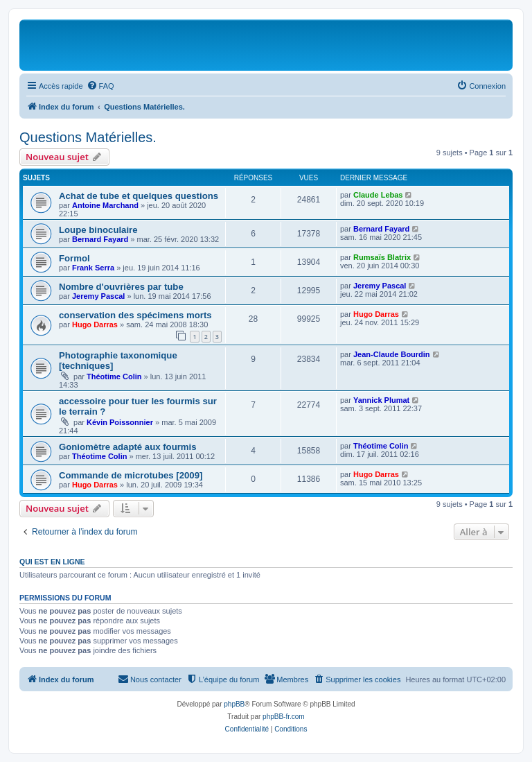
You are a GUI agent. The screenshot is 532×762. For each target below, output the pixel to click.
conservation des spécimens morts (135, 315)
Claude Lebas (378, 195)
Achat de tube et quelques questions (139, 196)
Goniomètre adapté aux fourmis (128, 447)
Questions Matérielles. (88, 137)
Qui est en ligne (52, 562)
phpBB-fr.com (284, 717)
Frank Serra (93, 268)
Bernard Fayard (100, 239)
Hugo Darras (95, 324)
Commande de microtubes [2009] (131, 475)
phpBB (234, 704)
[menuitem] (100, 86)
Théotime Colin (114, 376)
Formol (74, 258)
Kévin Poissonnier (120, 422)
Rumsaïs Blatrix (382, 257)
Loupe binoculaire (98, 230)
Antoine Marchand (105, 205)
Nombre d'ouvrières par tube (121, 287)
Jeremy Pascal (98, 296)
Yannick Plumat (381, 400)
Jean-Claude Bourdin (392, 354)
